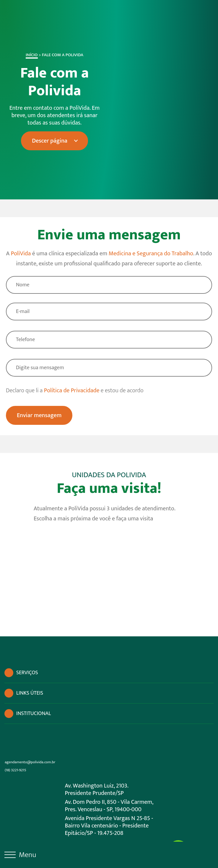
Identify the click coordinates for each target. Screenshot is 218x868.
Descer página (48, 141)
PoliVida (21, 254)
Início (29, 55)
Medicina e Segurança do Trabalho (151, 254)
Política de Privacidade (72, 391)
